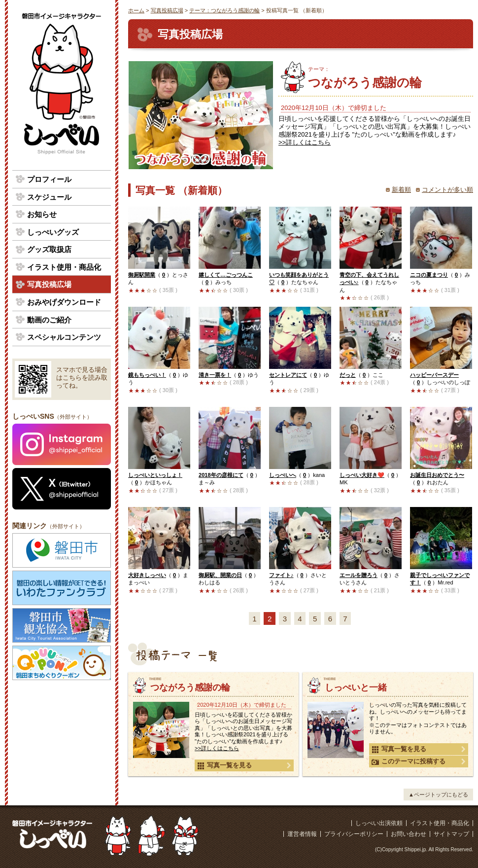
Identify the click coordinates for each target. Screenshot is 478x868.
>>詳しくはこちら (305, 142)
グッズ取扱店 (49, 249)
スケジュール (49, 197)
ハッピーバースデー (434, 375)
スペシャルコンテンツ (64, 337)
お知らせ (42, 214)
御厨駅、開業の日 (220, 575)
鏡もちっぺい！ (147, 375)
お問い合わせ (409, 834)
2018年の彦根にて (221, 475)
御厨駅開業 (142, 275)
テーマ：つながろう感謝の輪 (224, 10)
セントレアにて (288, 375)
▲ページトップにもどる (438, 795)
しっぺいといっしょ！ (155, 475)
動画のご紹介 (49, 320)
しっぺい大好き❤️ (362, 475)
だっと (348, 375)
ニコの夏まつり (429, 275)
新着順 (401, 190)
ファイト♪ (281, 575)
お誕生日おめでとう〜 (437, 475)
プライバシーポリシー (354, 834)
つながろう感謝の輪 (391, 78)
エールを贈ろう (358, 575)
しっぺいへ (283, 475)
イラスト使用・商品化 (64, 267)
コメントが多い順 (447, 190)
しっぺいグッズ (53, 232)
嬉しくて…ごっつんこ (226, 275)
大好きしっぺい (147, 575)
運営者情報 (302, 834)
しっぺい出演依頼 (379, 823)
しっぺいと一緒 (356, 687)
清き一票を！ (215, 375)
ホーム (136, 10)
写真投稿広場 (167, 10)
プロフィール (49, 179)
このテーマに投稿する (409, 761)
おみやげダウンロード (64, 302)
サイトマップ (451, 834)
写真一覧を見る (224, 765)
